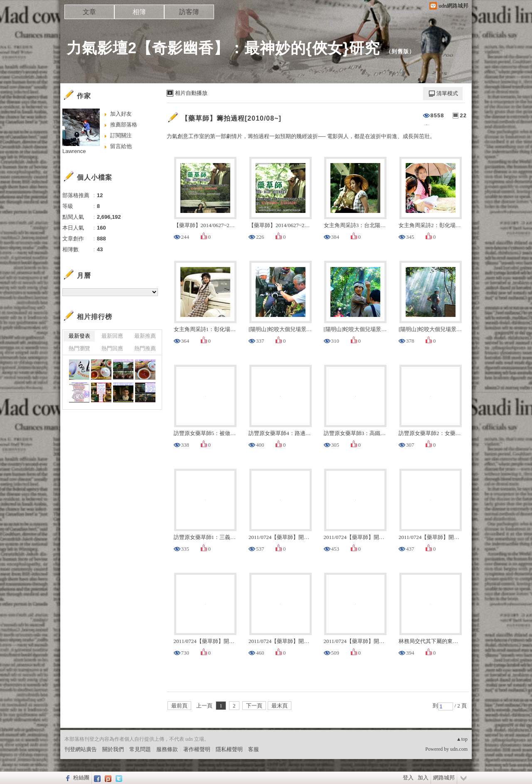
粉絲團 (81, 778)
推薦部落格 (124, 125)
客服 (254, 749)
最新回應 (112, 336)
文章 (89, 12)
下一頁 (254, 706)
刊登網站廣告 (81, 749)
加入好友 (121, 114)
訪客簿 (189, 12)
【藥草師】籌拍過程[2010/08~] (231, 118)
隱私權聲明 (229, 749)
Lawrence (74, 151)
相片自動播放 (191, 93)
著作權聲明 (197, 749)
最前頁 (179, 706)
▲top (462, 739)
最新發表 (79, 336)
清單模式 (447, 93)
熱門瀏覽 (79, 348)
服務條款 (167, 749)
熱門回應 (112, 348)
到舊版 (400, 51)
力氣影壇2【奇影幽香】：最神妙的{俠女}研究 (223, 48)
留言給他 (121, 146)
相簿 (139, 12)
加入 (423, 778)
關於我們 (113, 749)
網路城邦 (444, 778)
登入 (408, 778)
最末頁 (280, 706)
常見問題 (140, 749)
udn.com (459, 749)
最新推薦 (145, 336)
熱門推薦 (145, 348)
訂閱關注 (121, 135)
